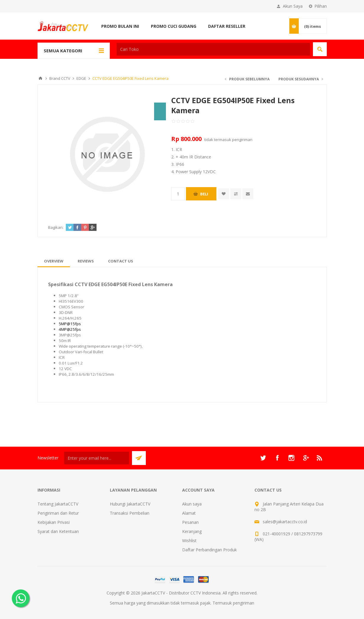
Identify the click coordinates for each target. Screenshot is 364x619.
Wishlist (189, 541)
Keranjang (192, 531)
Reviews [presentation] (86, 261)
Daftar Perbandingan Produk (209, 550)
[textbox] (213, 49)
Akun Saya (293, 6)
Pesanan (190, 522)
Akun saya (192, 504)
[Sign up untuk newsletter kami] (97, 458)
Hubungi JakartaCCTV (130, 504)
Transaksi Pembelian (130, 513)
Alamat (189, 513)
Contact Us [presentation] (121, 261)
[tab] (54, 261)
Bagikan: (56, 227)
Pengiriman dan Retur (58, 513)
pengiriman (242, 140)
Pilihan (321, 6)
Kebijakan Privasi (54, 522)
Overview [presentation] (54, 261)
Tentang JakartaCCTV (58, 504)
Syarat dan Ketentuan (58, 531)
